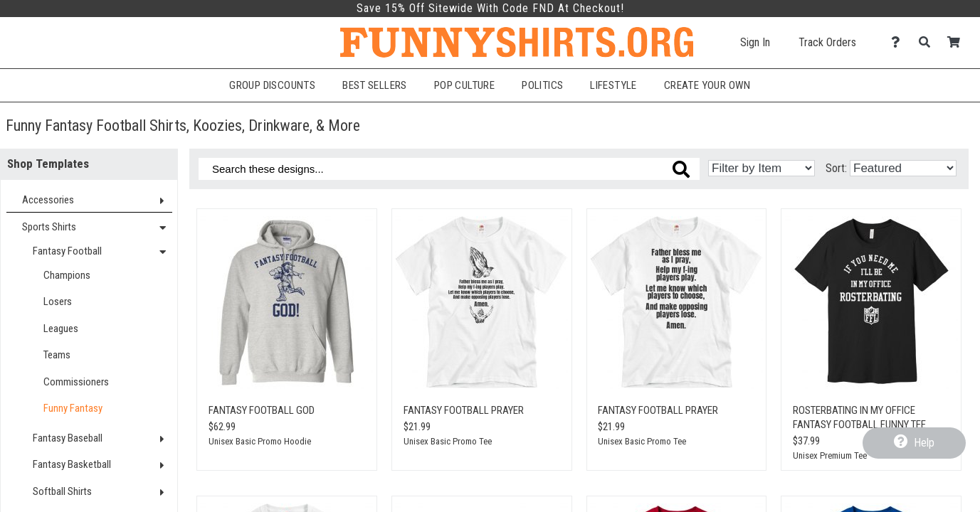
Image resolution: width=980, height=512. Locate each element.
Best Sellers (375, 85)
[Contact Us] (899, 42)
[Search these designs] (449, 169)
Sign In (755, 42)
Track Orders (827, 42)
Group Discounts (272, 85)
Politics (542, 85)
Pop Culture (464, 85)
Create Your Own (707, 85)
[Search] (928, 42)
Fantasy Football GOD (262, 410)
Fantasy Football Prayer (464, 410)
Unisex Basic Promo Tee (448, 441)
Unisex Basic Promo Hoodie (260, 441)
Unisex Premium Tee (830, 455)
